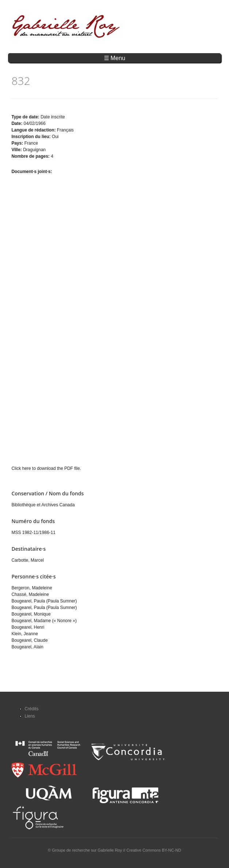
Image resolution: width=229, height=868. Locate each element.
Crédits (31, 709)
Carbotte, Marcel (28, 560)
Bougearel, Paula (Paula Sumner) (44, 601)
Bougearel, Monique (31, 614)
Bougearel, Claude (29, 640)
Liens (30, 716)
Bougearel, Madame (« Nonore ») (44, 621)
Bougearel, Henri (28, 627)
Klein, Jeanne (25, 634)
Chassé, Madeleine (30, 594)
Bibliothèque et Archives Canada (43, 505)
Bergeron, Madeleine (32, 588)
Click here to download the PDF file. (46, 468)
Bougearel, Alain (27, 647)
